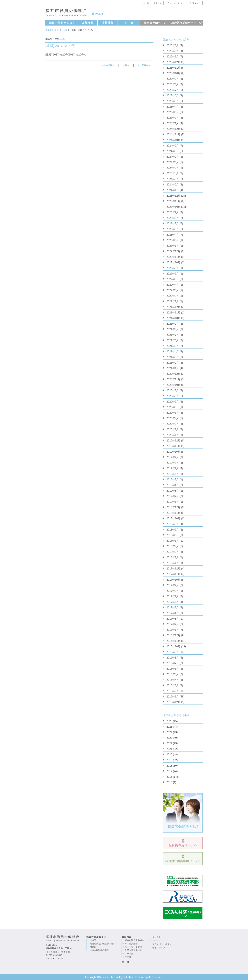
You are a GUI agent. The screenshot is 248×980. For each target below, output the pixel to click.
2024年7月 (173, 157)
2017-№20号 (76, 55)
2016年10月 (173, 646)
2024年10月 (173, 140)
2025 (169, 727)
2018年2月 (173, 557)
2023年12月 (173, 196)
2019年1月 (173, 502)
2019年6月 (173, 474)
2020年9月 (173, 390)
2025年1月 (173, 123)
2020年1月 (173, 435)
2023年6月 (173, 229)
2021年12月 (173, 307)
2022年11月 (173, 257)
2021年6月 (173, 340)
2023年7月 (173, 224)
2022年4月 (173, 285)
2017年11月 (173, 574)
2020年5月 (173, 413)
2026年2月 (173, 51)
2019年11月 (173, 446)
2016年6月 (173, 669)
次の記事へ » (144, 65)
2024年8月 (173, 151)
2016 (169, 777)
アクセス (157, 3)
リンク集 (145, 3)
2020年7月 (173, 402)
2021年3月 (173, 357)
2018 (169, 766)
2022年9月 (173, 268)
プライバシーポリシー (175, 3)
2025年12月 (173, 62)
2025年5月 (173, 101)
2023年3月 (173, 240)
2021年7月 (173, 335)
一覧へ (126, 65)
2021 (169, 749)
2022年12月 (173, 251)
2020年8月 (173, 396)
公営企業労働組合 (133, 950)
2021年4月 (173, 352)
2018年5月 (173, 541)
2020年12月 (173, 374)
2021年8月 (173, 329)
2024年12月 (173, 129)
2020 (169, 755)
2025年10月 (173, 73)
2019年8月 (173, 463)
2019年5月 (173, 480)
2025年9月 (173, 79)
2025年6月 (173, 96)
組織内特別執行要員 (99, 950)
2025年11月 (173, 68)
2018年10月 (173, 518)
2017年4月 (173, 613)
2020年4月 (173, 418)
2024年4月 (173, 173)
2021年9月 (173, 324)
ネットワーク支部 (133, 947)
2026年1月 (173, 57)
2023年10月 (173, 207)
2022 (169, 743)
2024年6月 (173, 162)
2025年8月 (173, 84)
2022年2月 (173, 296)
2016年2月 (173, 691)
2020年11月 (173, 379)
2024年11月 (173, 134)
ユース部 (129, 954)
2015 (169, 782)
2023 (169, 738)
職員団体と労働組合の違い (102, 944)
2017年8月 (173, 591)
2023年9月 (173, 212)
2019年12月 (173, 441)
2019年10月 (173, 452)
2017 (169, 771)
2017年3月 (173, 619)
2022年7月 (173, 274)
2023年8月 (173, 218)
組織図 (93, 940)
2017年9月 (173, 585)
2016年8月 (173, 658)
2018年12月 (173, 507)
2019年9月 (173, 457)
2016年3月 (173, 685)
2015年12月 (173, 702)
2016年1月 (173, 697)
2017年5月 (173, 608)
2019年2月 (173, 496)
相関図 (93, 947)
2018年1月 (173, 563)
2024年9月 (173, 146)
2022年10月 (173, 262)
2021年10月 (173, 318)
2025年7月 (173, 90)
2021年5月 (173, 346)
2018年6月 (173, 535)
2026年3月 (173, 45)
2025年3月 (173, 112)
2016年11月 (173, 641)
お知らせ (62, 30)
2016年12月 (173, 635)
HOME (50, 30)
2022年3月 (173, 290)
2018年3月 (173, 552)
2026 (169, 721)
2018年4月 (173, 546)
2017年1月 (173, 630)
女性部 (128, 957)
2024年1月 (173, 190)
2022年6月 (173, 279)
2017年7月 (173, 596)
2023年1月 (173, 246)
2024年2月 (173, 185)
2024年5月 (173, 168)
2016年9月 (173, 652)
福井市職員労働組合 (134, 940)
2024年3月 (173, 179)
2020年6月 (173, 407)
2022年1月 (173, 301)
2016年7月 (173, 663)
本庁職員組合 (131, 944)
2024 (169, 732)
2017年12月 (173, 569)
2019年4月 (173, 485)
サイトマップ (195, 3)
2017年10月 (173, 580)
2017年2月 (173, 624)
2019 (169, 760)
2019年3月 (173, 491)
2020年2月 (173, 429)
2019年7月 (173, 468)
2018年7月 (173, 530)
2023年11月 (173, 201)
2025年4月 (173, 107)
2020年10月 (173, 385)
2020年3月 (173, 424)
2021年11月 (173, 313)
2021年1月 (173, 368)
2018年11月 (173, 513)
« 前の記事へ (108, 65)
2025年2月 (173, 118)
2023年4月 (173, 235)
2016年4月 (173, 680)
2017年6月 (173, 602)
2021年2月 (173, 363)
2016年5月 (173, 674)
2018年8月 (173, 524)
